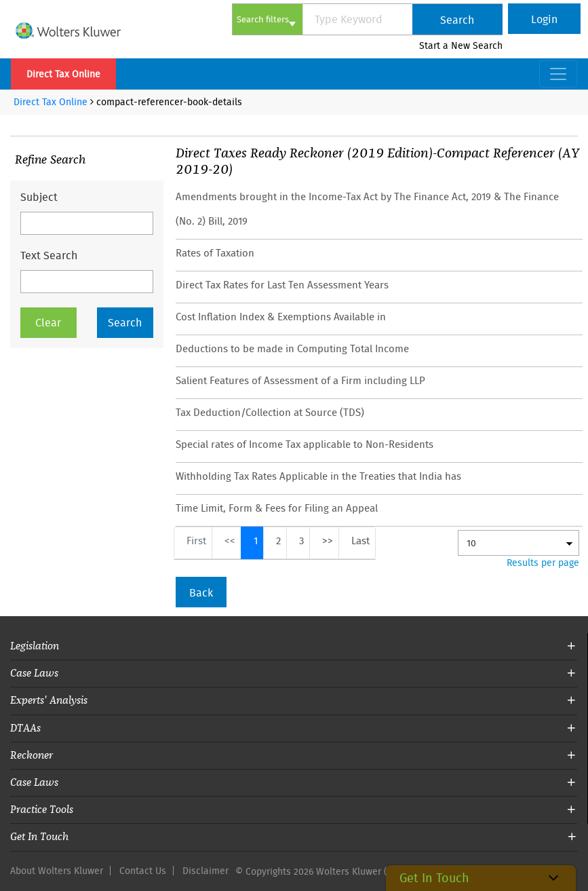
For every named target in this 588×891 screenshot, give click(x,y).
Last (360, 541)
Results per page (543, 563)
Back (201, 592)
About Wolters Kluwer (57, 871)
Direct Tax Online (63, 74)
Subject (39, 197)
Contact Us (143, 871)
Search (457, 20)
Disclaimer (205, 871)
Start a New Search (461, 45)
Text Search (49, 255)
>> (328, 541)
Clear (48, 322)
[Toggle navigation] (558, 74)
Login (544, 19)
